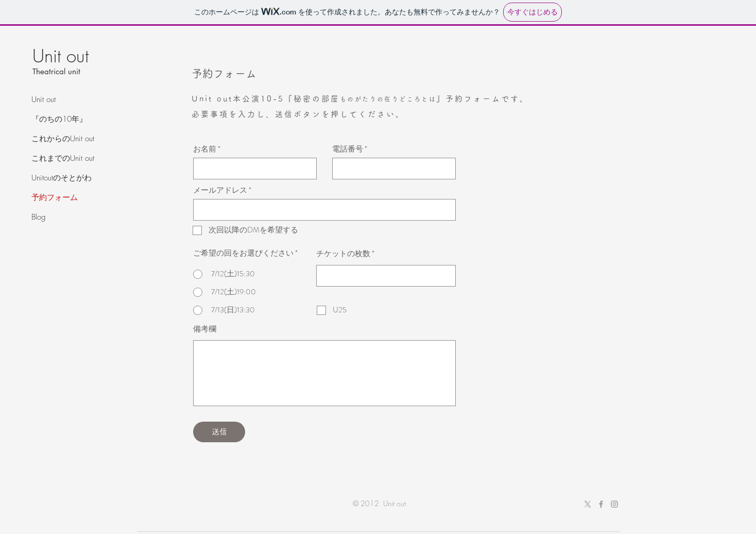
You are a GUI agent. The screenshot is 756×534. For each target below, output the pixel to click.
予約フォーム (55, 197)
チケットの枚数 (343, 254)
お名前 (205, 149)
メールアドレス (220, 190)
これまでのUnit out (63, 158)
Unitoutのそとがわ (62, 178)
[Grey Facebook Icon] (601, 504)
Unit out (44, 99)
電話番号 (348, 149)
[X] (588, 504)
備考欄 (205, 329)
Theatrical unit (56, 71)
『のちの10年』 (59, 119)
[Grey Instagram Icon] (614, 504)
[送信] (219, 432)
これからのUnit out (63, 139)
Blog (39, 217)
